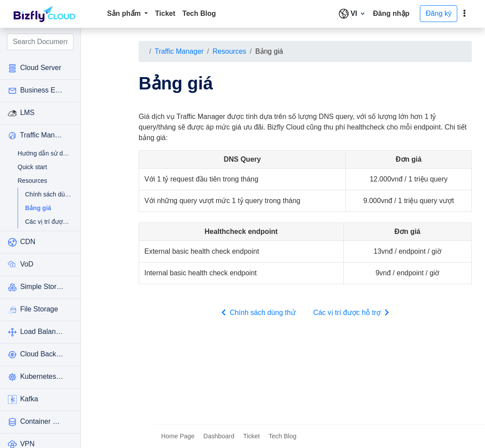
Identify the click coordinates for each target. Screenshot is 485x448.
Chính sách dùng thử (48, 194)
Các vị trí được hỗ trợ (48, 222)
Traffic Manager (179, 51)
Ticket (165, 13)
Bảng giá (38, 208)
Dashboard (219, 436)
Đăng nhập (391, 13)
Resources (229, 51)
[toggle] (464, 14)
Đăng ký (439, 13)
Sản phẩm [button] (125, 13)
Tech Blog (199, 13)
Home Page (178, 436)
